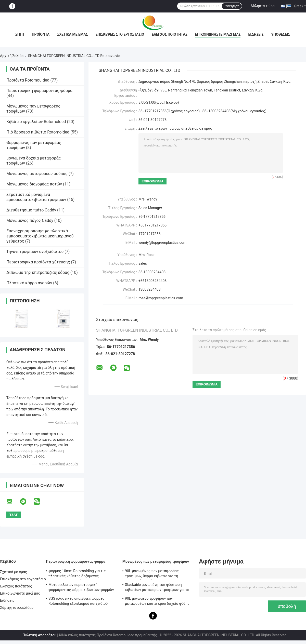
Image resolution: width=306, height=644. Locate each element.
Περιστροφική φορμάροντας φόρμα (39, 91)
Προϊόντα (41, 34)
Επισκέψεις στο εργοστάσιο (120, 34)
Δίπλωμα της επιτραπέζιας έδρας (38, 272)
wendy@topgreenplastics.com (162, 243)
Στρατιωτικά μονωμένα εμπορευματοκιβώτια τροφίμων (36, 197)
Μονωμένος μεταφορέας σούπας (37, 174)
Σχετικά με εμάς (72, 34)
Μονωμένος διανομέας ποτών (34, 184)
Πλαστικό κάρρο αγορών (29, 283)
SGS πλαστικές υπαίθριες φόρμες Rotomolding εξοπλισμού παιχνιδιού (78, 601)
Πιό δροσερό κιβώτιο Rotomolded (38, 132)
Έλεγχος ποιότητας (169, 34)
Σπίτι (20, 34)
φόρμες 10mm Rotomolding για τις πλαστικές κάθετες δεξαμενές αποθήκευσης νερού (77, 574)
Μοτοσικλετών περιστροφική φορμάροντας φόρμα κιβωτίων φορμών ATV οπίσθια (81, 588)
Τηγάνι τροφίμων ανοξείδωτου (35, 252)
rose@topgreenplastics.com (161, 298)
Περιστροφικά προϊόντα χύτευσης (38, 262)
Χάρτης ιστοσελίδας (17, 608)
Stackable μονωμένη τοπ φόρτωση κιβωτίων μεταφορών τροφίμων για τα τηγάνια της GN (157, 588)
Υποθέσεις (281, 34)
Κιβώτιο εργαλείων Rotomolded (36, 122)
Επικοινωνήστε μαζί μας (218, 34)
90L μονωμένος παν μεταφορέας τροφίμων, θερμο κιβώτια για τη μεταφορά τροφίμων (152, 574)
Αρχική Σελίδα (12, 56)
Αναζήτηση (232, 6)
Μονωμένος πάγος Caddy (30, 220)
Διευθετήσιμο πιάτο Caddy (31, 210)
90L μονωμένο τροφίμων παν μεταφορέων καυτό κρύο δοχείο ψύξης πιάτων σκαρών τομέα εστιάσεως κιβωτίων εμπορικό (157, 602)
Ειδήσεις (256, 34)
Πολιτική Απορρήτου (39, 635)
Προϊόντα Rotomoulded (28, 80)
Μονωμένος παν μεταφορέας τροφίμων (156, 561)
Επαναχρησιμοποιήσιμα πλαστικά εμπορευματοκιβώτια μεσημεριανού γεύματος (40, 236)
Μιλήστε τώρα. (263, 6)
